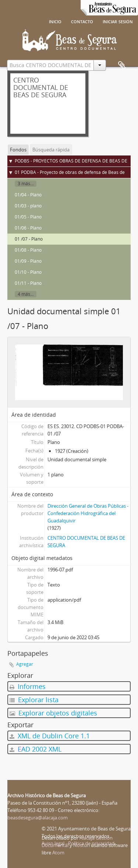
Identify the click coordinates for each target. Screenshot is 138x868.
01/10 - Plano (28, 272)
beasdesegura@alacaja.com (38, 818)
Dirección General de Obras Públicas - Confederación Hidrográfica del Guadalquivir (88, 513)
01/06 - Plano (28, 228)
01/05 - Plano (28, 217)
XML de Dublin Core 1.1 (50, 736)
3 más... (26, 184)
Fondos (18, 150)
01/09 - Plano (28, 261)
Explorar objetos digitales (53, 713)
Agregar (25, 664)
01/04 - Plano (28, 195)
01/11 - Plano (28, 283)
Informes (28, 686)
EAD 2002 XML (36, 749)
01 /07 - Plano (29, 239)
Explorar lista (34, 700)
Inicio (55, 21)
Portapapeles (122, 66)
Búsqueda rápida (51, 150)
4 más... (26, 294)
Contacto (82, 21)
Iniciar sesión (118, 21)
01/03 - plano (28, 206)
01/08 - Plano (28, 250)
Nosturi (82, 845)
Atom (58, 853)
